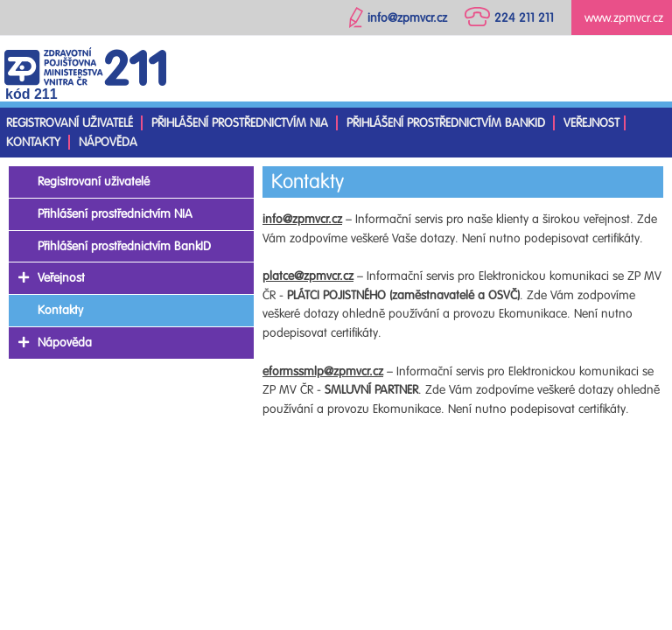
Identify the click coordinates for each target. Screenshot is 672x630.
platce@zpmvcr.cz (308, 276)
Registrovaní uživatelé (70, 123)
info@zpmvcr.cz (302, 219)
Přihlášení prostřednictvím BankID (446, 123)
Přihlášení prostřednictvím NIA (240, 123)
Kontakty (33, 142)
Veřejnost (591, 123)
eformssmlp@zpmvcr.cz (323, 371)
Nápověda (108, 142)
